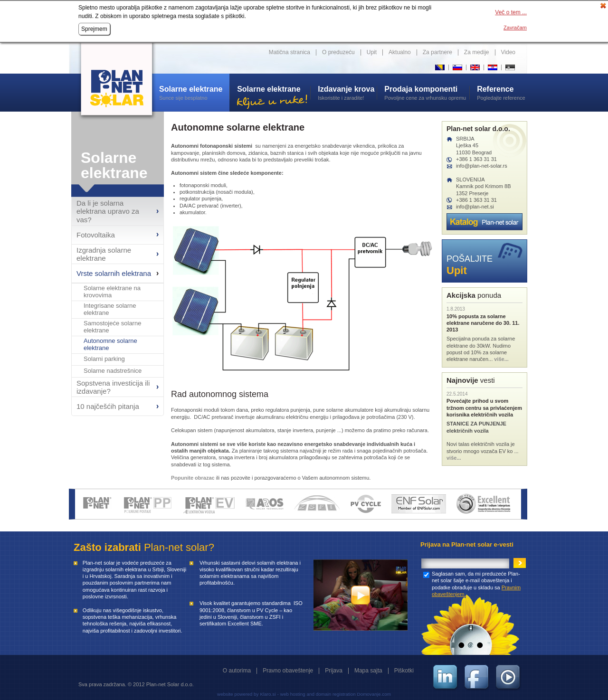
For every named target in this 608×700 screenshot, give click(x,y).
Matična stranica (290, 52)
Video (508, 52)
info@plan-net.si (475, 207)
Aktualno (400, 52)
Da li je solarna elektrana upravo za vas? (108, 211)
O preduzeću (338, 52)
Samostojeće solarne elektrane (112, 327)
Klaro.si (268, 694)
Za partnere (437, 52)
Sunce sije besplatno (194, 93)
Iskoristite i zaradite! (347, 93)
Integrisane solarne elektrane (110, 309)
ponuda (474, 295)
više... (501, 359)
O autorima (237, 671)
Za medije (477, 52)
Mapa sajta (368, 671)
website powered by (238, 694)
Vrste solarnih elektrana (114, 273)
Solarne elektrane (114, 165)
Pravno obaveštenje (288, 671)
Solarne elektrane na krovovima (112, 292)
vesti (471, 380)
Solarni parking (104, 359)
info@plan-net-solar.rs (482, 166)
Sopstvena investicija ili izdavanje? (113, 387)
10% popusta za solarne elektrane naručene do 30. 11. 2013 (483, 323)
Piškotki (404, 671)
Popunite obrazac (193, 478)
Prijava (334, 671)
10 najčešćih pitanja (108, 406)
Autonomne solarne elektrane (110, 345)
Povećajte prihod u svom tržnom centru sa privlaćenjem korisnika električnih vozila (484, 408)
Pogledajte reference (502, 93)
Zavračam (515, 28)
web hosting (293, 694)
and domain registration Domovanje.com (349, 694)
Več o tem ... (511, 12)
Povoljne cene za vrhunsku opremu (427, 93)
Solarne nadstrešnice (113, 371)
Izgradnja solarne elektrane (104, 254)
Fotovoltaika (96, 235)
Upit (372, 52)
